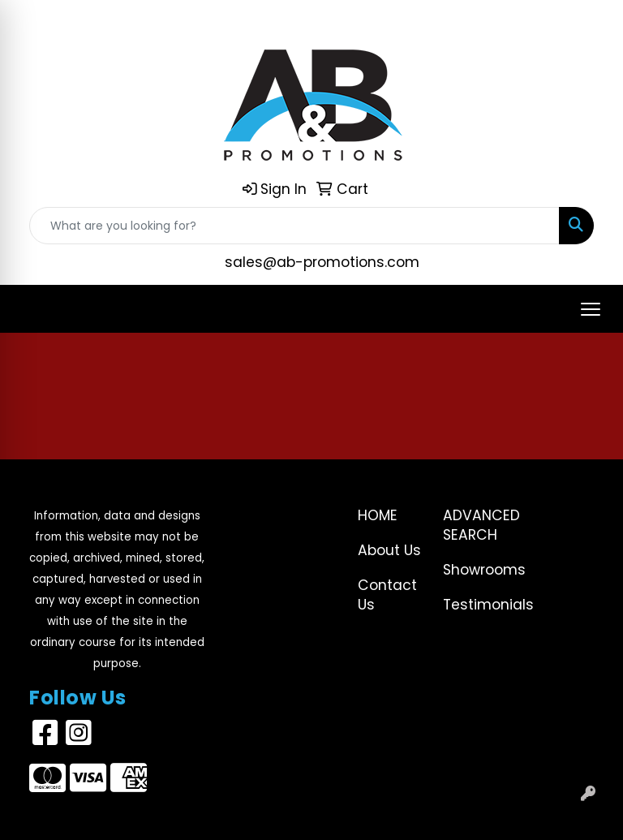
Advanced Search (476, 525)
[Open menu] (591, 309)
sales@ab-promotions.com (322, 262)
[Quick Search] (294, 226)
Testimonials (476, 605)
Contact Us (387, 595)
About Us (389, 550)
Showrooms (476, 570)
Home (378, 515)
